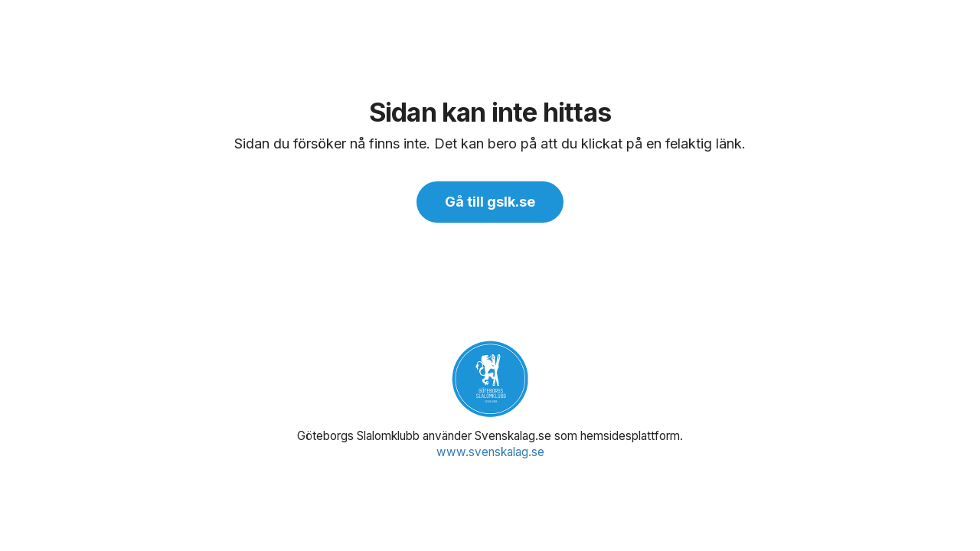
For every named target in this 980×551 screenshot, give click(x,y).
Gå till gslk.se (490, 202)
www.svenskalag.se (490, 452)
